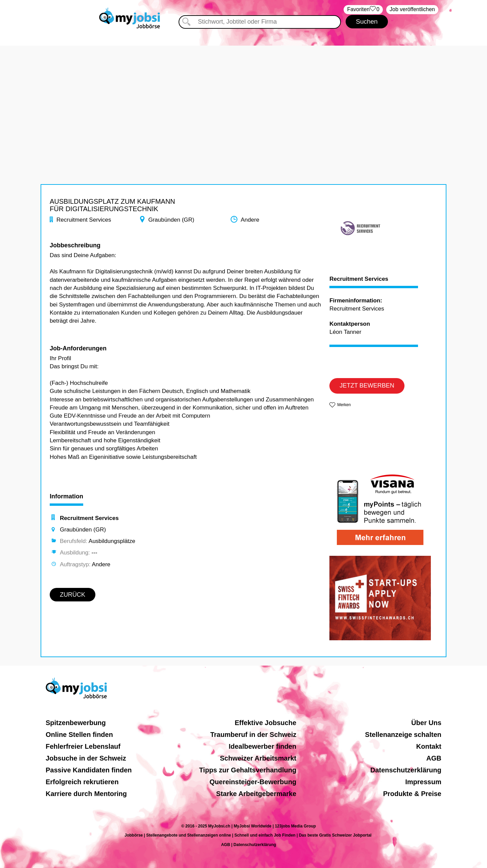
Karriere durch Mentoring (86, 794)
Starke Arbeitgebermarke (256, 794)
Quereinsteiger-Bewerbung (253, 782)
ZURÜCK (73, 595)
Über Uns (426, 723)
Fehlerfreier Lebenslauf (83, 746)
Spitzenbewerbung (76, 723)
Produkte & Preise (412, 794)
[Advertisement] (243, 93)
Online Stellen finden (79, 735)
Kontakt (429, 746)
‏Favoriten (363, 10)
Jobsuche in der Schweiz (86, 758)
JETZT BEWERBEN (367, 386)
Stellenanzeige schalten (403, 735)
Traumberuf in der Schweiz (253, 735)
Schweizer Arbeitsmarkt (258, 758)
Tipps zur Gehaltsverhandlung (248, 770)
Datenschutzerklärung (406, 770)
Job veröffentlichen (412, 9)
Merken (344, 405)
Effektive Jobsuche (265, 723)
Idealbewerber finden (262, 746)
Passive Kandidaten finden (89, 770)
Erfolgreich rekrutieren (82, 782)
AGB (434, 758)
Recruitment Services (359, 279)
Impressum (423, 782)
